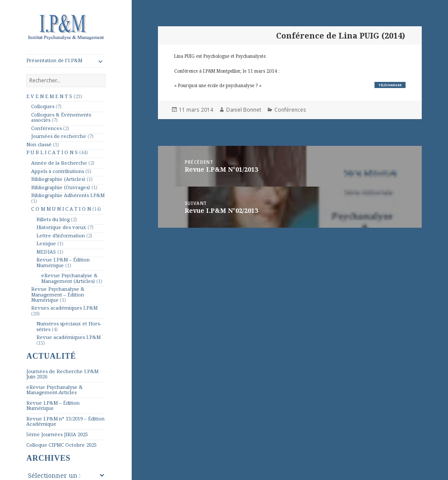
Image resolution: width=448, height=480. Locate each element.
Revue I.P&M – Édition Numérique (63, 262)
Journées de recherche (59, 136)
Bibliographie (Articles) (58, 179)
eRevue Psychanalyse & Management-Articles (54, 390)
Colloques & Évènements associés (61, 117)
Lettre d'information (61, 235)
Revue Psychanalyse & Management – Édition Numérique (58, 294)
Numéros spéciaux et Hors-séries (69, 326)
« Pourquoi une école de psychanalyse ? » (218, 85)
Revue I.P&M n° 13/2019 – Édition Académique (65, 421)
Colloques (43, 106)
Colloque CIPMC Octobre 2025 (61, 445)
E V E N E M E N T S (49, 96)
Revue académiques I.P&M (68, 337)
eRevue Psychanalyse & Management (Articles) (69, 278)
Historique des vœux (61, 227)
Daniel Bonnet (244, 110)
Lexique (46, 243)
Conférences (46, 128)
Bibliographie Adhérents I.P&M (68, 195)
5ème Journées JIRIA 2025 (57, 434)
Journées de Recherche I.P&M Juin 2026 (62, 374)
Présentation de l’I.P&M (54, 60)
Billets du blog (53, 219)
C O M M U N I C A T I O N (61, 209)
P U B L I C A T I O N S (52, 152)
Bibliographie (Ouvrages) (61, 187)
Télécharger (390, 85)
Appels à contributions (58, 171)
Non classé (39, 144)
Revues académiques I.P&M (64, 308)
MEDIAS (46, 252)
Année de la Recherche (59, 163)
